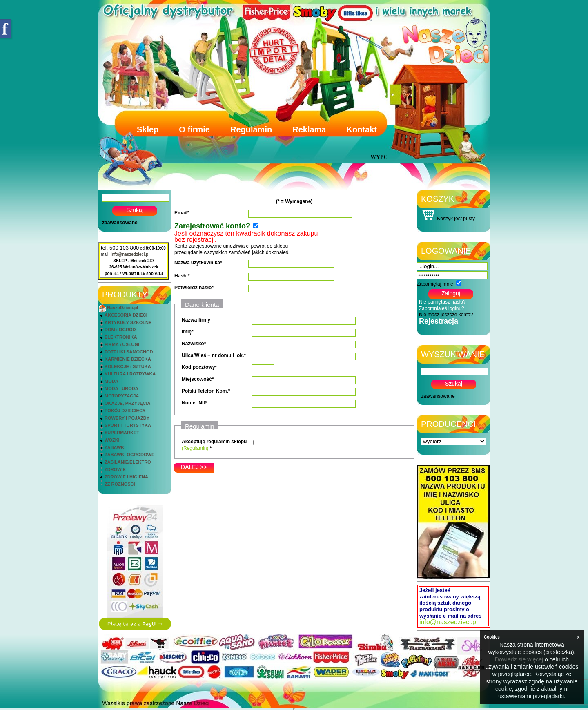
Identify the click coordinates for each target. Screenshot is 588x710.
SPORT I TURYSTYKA (128, 425)
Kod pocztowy (198, 367)
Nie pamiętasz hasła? (442, 302)
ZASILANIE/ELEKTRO (128, 462)
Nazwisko (193, 344)
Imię (187, 332)
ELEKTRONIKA (121, 337)
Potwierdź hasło (193, 288)
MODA (111, 381)
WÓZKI (112, 440)
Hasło (181, 276)
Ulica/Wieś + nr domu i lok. (213, 355)
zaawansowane (120, 223)
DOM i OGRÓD (120, 330)
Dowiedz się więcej (519, 659)
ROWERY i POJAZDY (127, 418)
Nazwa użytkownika (197, 263)
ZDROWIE (115, 469)
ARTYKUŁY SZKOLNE (128, 322)
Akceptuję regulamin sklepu (214, 442)
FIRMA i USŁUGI (122, 344)
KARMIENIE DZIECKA (128, 359)
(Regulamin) (195, 448)
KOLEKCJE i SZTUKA (128, 366)
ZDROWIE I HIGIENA (126, 477)
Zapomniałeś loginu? (442, 308)
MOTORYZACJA (122, 396)
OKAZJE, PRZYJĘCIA (127, 403)
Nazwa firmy (196, 320)
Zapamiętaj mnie (435, 284)
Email (181, 213)
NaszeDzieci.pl (122, 308)
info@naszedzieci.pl (130, 254)
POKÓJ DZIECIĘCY (125, 411)
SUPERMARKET (122, 433)
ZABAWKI (115, 447)
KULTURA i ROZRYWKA (130, 374)
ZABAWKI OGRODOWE (129, 455)
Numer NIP (194, 403)
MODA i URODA (121, 388)
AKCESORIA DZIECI (126, 315)
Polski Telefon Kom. (205, 391)
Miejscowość (197, 379)
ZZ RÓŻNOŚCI (120, 484)
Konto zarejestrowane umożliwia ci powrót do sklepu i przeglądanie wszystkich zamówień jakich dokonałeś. (246, 243)
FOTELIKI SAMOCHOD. (129, 352)
